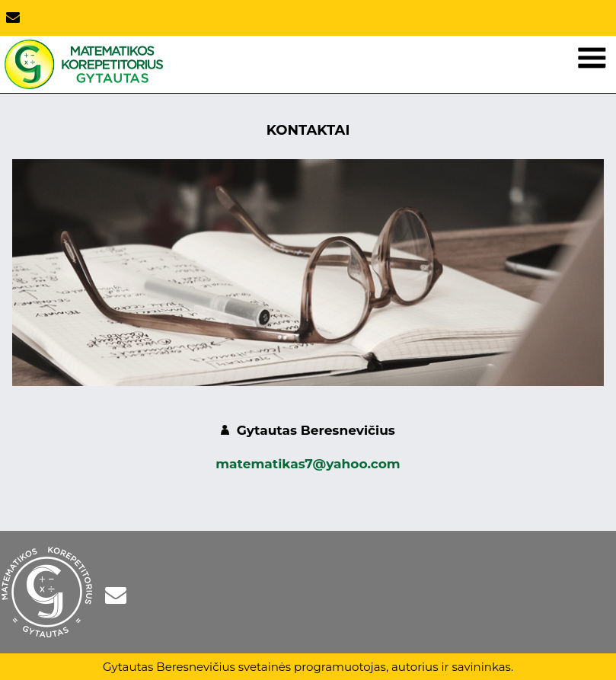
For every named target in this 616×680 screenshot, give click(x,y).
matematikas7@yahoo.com (308, 464)
